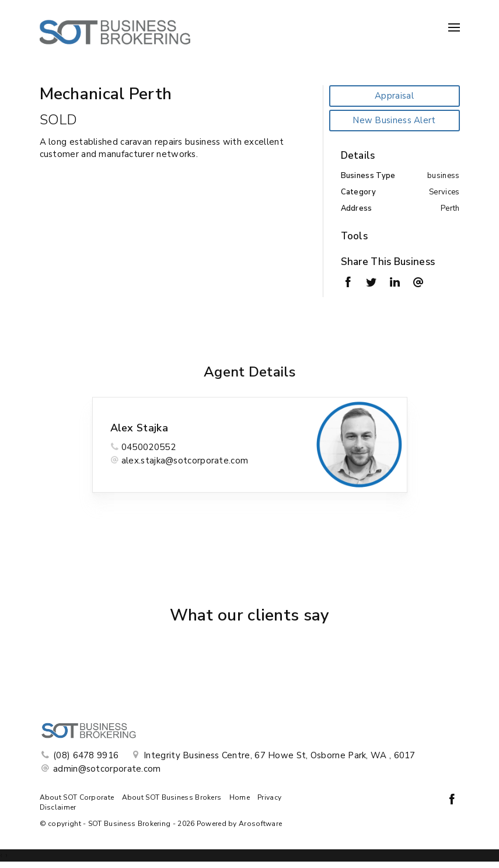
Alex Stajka (139, 428)
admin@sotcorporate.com (107, 769)
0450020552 (149, 447)
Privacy (269, 797)
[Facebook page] (452, 801)
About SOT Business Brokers (172, 797)
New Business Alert (394, 120)
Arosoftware (260, 824)
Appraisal (394, 96)
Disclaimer (58, 807)
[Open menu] (454, 27)
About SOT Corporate (77, 797)
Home (240, 797)
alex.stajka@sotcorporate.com (185, 461)
